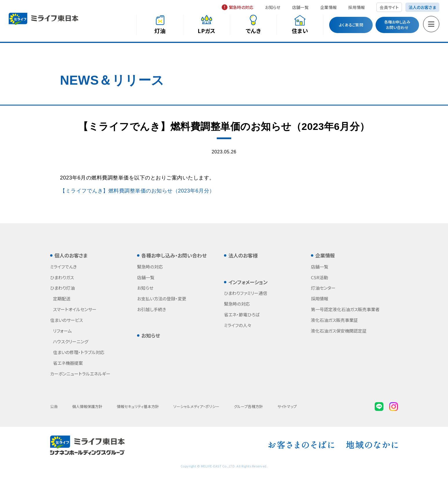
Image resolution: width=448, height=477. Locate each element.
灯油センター (323, 288)
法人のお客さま (422, 7)
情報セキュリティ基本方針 (138, 406)
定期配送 (62, 299)
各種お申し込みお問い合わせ (397, 25)
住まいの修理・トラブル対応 (79, 352)
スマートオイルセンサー (75, 309)
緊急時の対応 (241, 7)
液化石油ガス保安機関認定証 (339, 331)
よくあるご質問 (351, 25)
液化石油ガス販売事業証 (334, 320)
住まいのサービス (67, 320)
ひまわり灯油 (62, 288)
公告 (54, 406)
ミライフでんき (63, 267)
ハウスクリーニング (71, 341)
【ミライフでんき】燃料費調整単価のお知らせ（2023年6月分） (137, 191)
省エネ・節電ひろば (242, 314)
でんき (253, 31)
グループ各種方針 (248, 406)
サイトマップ (287, 406)
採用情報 (357, 7)
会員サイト (389, 7)
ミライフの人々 (238, 325)
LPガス (206, 31)
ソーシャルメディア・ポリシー (196, 406)
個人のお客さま (71, 255)
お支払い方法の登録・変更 (162, 299)
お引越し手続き (152, 309)
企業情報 (328, 7)
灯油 (160, 31)
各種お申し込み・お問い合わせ (174, 255)
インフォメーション (248, 282)
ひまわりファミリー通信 (246, 293)
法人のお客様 (243, 255)
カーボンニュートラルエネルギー (80, 374)
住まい (300, 31)
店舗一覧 (300, 7)
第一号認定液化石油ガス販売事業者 (345, 309)
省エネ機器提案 (68, 363)
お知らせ (273, 7)
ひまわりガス (62, 277)
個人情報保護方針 (87, 406)
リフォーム (62, 331)
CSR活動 (319, 277)
